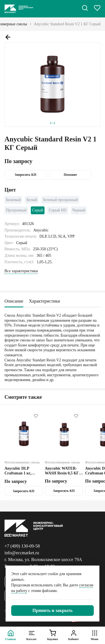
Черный (79, 210)
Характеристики (44, 301)
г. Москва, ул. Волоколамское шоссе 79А (43, 559)
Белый (32, 200)
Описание (14, 301)
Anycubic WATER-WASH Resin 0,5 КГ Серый (62, 471)
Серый (38, 210)
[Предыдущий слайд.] (8, 37)
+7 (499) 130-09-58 (22, 546)
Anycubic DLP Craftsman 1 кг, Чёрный (18, 471)
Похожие (70, 175)
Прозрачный (16, 210)
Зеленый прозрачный (60, 200)
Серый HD (58, 210)
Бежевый (13, 200)
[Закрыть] (53, 611)
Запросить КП (25, 175)
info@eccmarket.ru (22, 553)
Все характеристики (21, 271)
